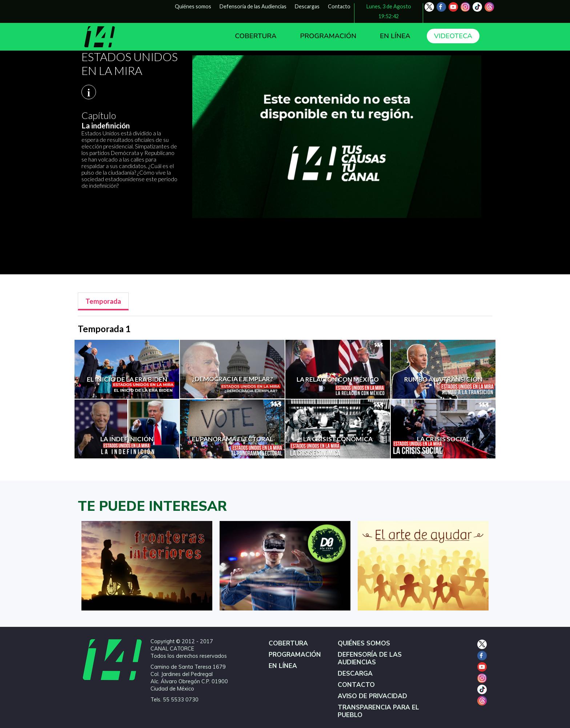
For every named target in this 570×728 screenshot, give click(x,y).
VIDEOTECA (453, 36)
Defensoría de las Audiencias (253, 6)
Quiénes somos (193, 6)
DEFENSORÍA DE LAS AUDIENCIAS (370, 659)
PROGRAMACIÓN (328, 36)
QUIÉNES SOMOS (364, 643)
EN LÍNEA (395, 36)
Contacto (339, 6)
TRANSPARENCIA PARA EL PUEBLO (378, 711)
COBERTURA (256, 36)
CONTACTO (356, 685)
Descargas (307, 6)
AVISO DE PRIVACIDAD (372, 696)
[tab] (103, 301)
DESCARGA (355, 674)
